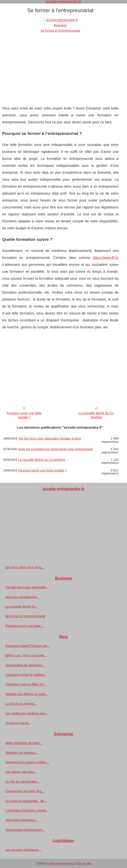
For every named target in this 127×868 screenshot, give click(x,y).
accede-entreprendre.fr (62, 20)
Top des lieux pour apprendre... (27, 587)
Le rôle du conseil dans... (23, 782)
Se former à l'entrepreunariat (60, 31)
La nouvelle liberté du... (22, 607)
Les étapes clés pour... (21, 772)
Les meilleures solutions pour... (27, 713)
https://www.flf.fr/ (106, 258)
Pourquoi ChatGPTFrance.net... (27, 646)
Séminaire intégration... (22, 820)
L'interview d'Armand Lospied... (27, 810)
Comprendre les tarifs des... (25, 791)
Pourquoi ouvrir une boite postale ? (24, 415)
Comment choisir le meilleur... (26, 675)
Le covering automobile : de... (26, 801)
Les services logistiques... (23, 850)
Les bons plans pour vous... (25, 567)
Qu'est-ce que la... (18, 723)
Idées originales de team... (24, 743)
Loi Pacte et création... (21, 704)
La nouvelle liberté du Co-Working (97, 415)
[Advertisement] (60, 66)
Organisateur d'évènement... (25, 830)
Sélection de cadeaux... (22, 753)
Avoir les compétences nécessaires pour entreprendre (56, 449)
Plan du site (84, 863)
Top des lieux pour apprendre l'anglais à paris (49, 439)
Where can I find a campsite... (26, 655)
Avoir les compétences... (23, 597)
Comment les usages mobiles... (27, 762)
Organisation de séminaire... (25, 665)
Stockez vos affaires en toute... (27, 694)
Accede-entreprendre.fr (60, 863)
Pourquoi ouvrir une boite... (24, 626)
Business (60, 25)
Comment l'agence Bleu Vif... (26, 684)
